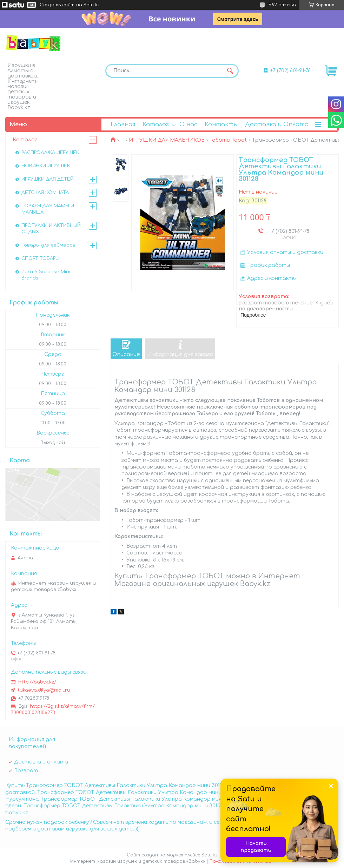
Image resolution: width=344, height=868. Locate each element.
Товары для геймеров (48, 245)
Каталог (156, 125)
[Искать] (230, 71)
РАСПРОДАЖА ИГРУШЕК (50, 153)
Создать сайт (57, 5)
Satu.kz (210, 855)
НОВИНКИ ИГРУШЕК (46, 166)
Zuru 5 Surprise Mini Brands (46, 275)
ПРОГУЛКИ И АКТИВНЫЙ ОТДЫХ (51, 229)
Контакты (221, 125)
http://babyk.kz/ (37, 682)
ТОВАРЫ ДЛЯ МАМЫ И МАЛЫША (48, 209)
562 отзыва (282, 5)
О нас (188, 125)
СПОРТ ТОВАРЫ (40, 258)
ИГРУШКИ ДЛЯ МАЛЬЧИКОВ (167, 140)
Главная (123, 125)
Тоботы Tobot (228, 140)
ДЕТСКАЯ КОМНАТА (45, 193)
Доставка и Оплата (277, 125)
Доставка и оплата (41, 762)
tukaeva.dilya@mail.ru (44, 690)
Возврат (26, 771)
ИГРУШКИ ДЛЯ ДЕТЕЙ (48, 179)
